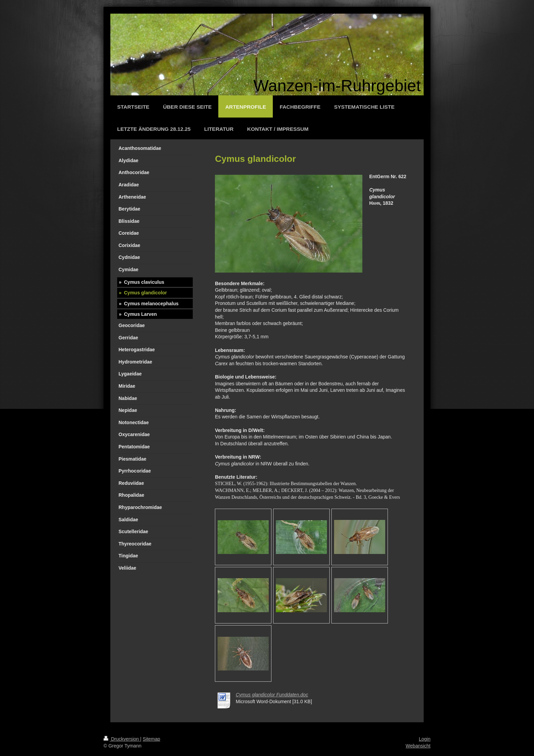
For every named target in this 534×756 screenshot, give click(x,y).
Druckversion (122, 739)
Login (425, 739)
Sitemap (151, 739)
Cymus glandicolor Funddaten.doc (272, 695)
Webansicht (418, 746)
